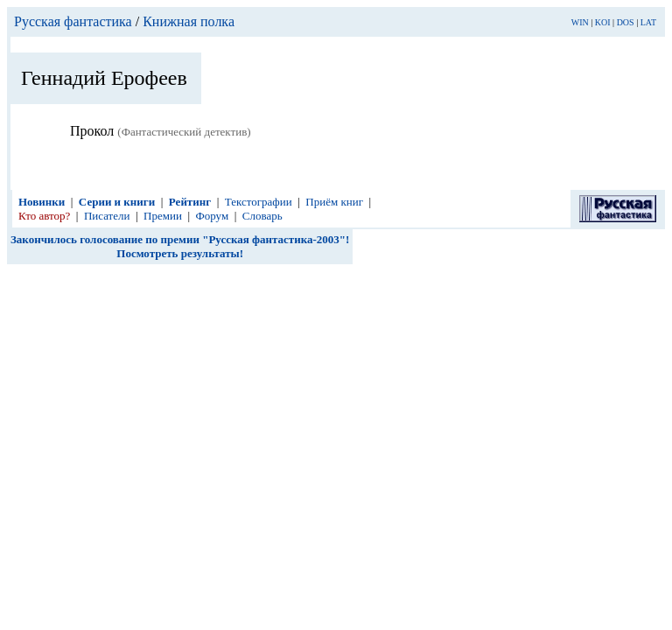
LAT (648, 22)
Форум (213, 216)
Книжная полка (189, 21)
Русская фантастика (73, 21)
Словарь (262, 216)
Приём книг (334, 202)
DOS (626, 22)
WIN (580, 22)
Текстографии (259, 202)
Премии (163, 216)
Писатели (107, 216)
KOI (603, 22)
